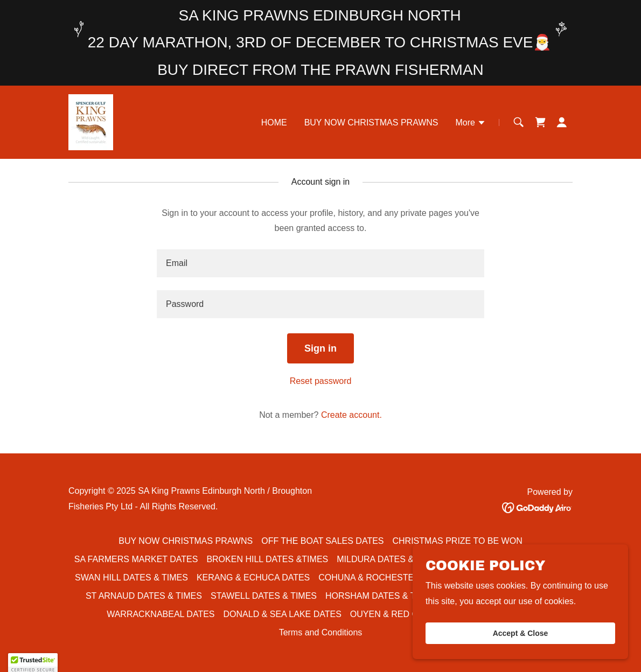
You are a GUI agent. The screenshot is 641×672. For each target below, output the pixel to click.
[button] (471, 124)
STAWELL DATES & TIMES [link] (264, 596)
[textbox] (320, 263)
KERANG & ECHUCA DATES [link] (253, 577)
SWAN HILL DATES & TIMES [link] (131, 577)
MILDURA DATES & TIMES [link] (389, 559)
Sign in (320, 348)
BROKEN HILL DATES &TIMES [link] (267, 559)
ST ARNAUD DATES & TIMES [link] (144, 596)
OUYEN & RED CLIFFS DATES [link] (411, 614)
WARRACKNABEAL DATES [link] (161, 614)
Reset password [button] (321, 381)
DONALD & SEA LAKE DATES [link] (283, 614)
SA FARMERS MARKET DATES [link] (136, 559)
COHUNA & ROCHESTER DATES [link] (384, 577)
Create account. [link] (351, 415)
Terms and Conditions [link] (321, 632)
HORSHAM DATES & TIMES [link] (381, 596)
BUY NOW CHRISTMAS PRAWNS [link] (371, 122)
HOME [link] (274, 122)
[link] (91, 121)
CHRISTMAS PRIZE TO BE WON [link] (458, 541)
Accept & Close (521, 633)
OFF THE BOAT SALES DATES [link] (322, 541)
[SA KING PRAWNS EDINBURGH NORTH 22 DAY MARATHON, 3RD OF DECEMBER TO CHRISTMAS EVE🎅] (320, 43)
